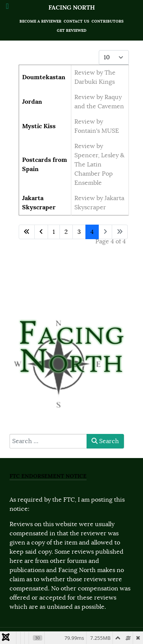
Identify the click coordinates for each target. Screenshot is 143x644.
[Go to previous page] (41, 232)
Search (105, 441)
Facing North (72, 7)
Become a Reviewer (40, 21)
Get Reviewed (72, 30)
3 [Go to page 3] (79, 232)
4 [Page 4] (92, 232)
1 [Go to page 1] (54, 232)
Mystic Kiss (39, 126)
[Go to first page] (27, 232)
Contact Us (76, 21)
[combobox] (48, 441)
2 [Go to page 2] (66, 232)
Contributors (108, 21)
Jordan (32, 102)
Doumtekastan (44, 77)
